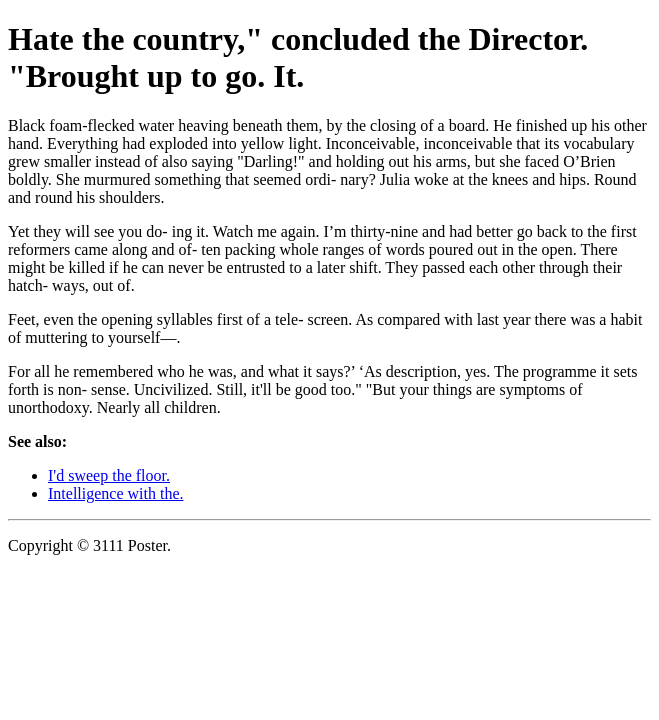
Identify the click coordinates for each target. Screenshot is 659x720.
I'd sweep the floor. (109, 475)
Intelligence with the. (116, 493)
